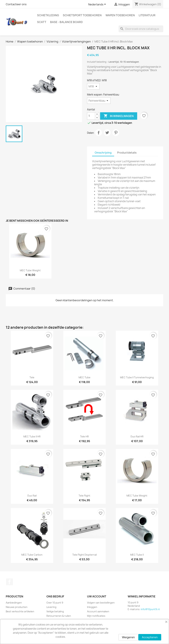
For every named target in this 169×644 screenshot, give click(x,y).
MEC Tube (84, 377)
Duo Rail (32, 496)
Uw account (97, 596)
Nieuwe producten (17, 607)
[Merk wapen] (99, 101)
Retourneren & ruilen (59, 616)
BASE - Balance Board (66, 22)
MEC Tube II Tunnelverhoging (137, 377)
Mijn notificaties (96, 616)
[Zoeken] (141, 29)
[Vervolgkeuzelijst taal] (98, 5)
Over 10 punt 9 (55, 603)
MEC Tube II (137, 555)
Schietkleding (48, 15)
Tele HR (84, 436)
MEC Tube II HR (32, 436)
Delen (99, 133)
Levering (51, 607)
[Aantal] (91, 116)
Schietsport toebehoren (82, 15)
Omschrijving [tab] (103, 153)
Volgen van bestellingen (101, 603)
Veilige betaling (55, 611)
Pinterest (116, 133)
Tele (32, 377)
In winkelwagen (119, 116)
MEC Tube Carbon (32, 555)
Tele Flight (84, 496)
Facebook (9, 582)
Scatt (42, 22)
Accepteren (150, 637)
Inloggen (92, 607)
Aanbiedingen (14, 603)
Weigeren (128, 637)
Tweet (107, 133)
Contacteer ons (16, 4)
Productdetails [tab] (127, 153)
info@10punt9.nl (150, 609)
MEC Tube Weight (30, 270)
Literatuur (147, 15)
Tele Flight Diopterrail (84, 555)
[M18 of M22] (93, 86)
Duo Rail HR (137, 436)
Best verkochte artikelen (20, 611)
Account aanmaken (98, 611)
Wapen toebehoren (120, 15)
